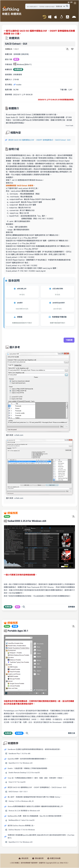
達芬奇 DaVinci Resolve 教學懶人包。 (21, 826)
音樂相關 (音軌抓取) (21, 54)
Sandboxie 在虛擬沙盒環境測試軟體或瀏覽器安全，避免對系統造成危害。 (34, 749)
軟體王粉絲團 (54, 858)
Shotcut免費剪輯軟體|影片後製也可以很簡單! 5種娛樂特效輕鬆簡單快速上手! (35, 806)
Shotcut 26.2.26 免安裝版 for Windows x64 (24, 811)
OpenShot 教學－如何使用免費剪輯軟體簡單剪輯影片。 (28, 759)
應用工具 (72, 733)
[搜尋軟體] (47, 6)
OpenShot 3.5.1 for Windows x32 (21, 763)
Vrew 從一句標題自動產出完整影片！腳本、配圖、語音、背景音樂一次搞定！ (36, 778)
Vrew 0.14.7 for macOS (17, 782)
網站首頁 (24, 858)
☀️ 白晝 (70, 2)
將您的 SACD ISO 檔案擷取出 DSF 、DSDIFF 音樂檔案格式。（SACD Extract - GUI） (40, 140)
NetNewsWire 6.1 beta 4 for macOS (22, 820)
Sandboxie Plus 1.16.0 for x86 (19, 754)
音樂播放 (72, 607)
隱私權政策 (38, 858)
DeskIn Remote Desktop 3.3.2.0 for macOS (24, 773)
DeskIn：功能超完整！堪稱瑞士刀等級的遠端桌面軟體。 (28, 768)
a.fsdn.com (19, 435)
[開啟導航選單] (75, 3)
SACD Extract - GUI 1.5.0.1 (18, 792)
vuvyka (17, 85)
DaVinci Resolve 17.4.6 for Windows (22, 830)
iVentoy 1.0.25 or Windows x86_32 (21, 801)
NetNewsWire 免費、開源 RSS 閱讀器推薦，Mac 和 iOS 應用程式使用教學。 (35, 816)
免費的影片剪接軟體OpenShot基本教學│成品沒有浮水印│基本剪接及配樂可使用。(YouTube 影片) (41, 836)
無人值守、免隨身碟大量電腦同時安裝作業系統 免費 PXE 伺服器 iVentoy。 (35, 797)
